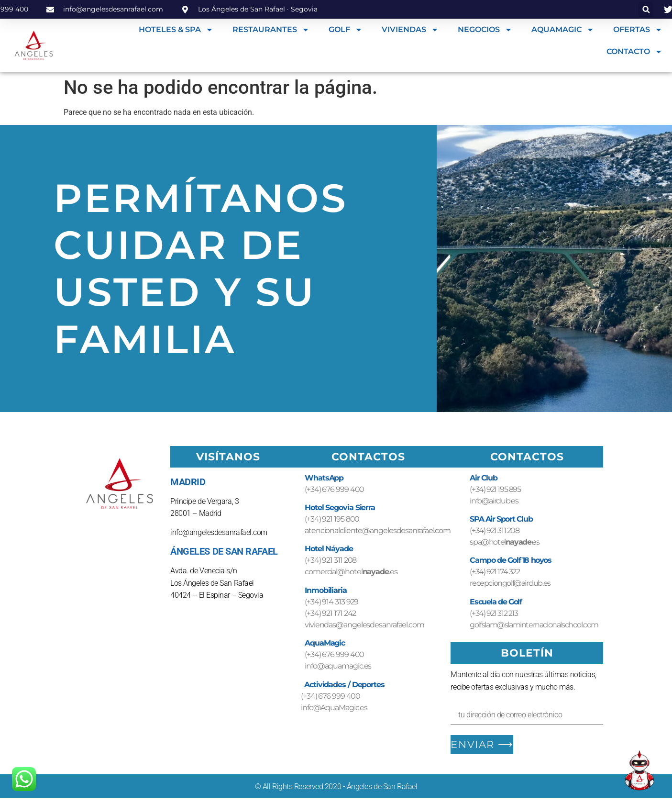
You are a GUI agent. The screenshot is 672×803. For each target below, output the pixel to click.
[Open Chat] (639, 770)
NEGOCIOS (485, 30)
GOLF (346, 30)
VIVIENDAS (410, 30)
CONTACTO (634, 52)
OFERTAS (638, 30)
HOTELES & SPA (176, 30)
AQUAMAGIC (563, 30)
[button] (646, 9)
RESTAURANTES (271, 30)
